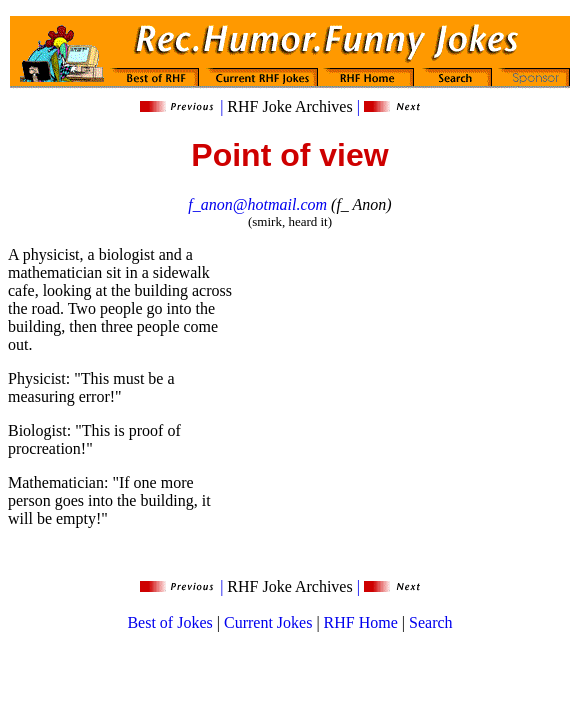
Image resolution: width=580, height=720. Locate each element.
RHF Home (361, 622)
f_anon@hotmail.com (257, 204)
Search (431, 622)
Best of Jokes (169, 622)
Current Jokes (268, 622)
